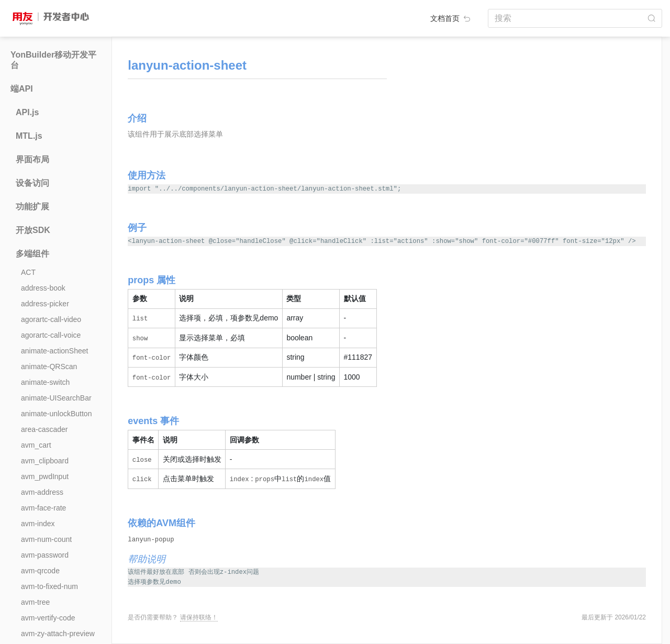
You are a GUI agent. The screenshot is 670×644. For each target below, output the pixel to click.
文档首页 (451, 18)
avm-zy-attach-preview (58, 634)
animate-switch (45, 382)
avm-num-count (46, 539)
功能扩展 (32, 207)
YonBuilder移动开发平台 (53, 60)
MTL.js (29, 136)
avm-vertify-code (48, 618)
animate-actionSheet (54, 351)
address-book (43, 288)
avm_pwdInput (45, 476)
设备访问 (32, 183)
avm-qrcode (40, 571)
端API (22, 89)
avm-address (42, 492)
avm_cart (36, 445)
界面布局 (32, 159)
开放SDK (33, 230)
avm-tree (35, 602)
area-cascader (44, 429)
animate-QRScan (49, 367)
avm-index (38, 524)
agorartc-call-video (51, 319)
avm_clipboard (45, 461)
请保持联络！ (199, 617)
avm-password (45, 555)
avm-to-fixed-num (49, 586)
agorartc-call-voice (51, 335)
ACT (28, 272)
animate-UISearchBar (56, 398)
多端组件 (32, 254)
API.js (27, 112)
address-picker (45, 304)
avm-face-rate (43, 508)
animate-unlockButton (56, 414)
